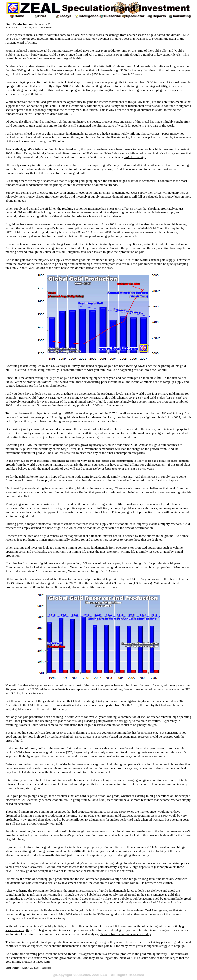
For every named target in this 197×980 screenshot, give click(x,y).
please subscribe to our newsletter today (125, 934)
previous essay (23, 461)
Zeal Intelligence (156, 910)
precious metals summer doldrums (37, 35)
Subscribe (46, 968)
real (135, 157)
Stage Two (25, 449)
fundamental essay (18, 173)
